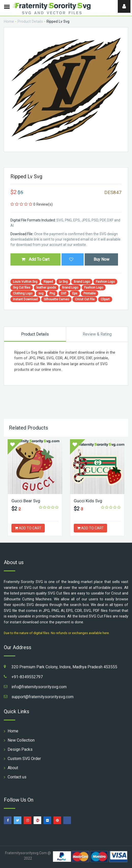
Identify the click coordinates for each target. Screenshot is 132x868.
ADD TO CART (28, 528)
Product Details (30, 21)
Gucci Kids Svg (88, 501)
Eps (75, 293)
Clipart (105, 299)
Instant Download (25, 299)
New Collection (21, 740)
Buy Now (101, 259)
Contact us (17, 777)
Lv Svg (63, 282)
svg (41, 293)
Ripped (48, 282)
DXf (64, 293)
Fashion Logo (105, 282)
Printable (90, 293)
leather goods (46, 288)
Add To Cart (35, 259)
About (13, 768)
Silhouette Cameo (56, 299)
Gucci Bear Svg (26, 501)
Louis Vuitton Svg (25, 282)
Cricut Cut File (85, 299)
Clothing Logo (23, 293)
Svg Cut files (22, 288)
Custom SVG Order (24, 759)
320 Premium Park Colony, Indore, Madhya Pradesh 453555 (64, 667)
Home (9, 21)
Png (52, 293)
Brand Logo (82, 282)
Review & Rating (97, 334)
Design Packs (20, 749)
